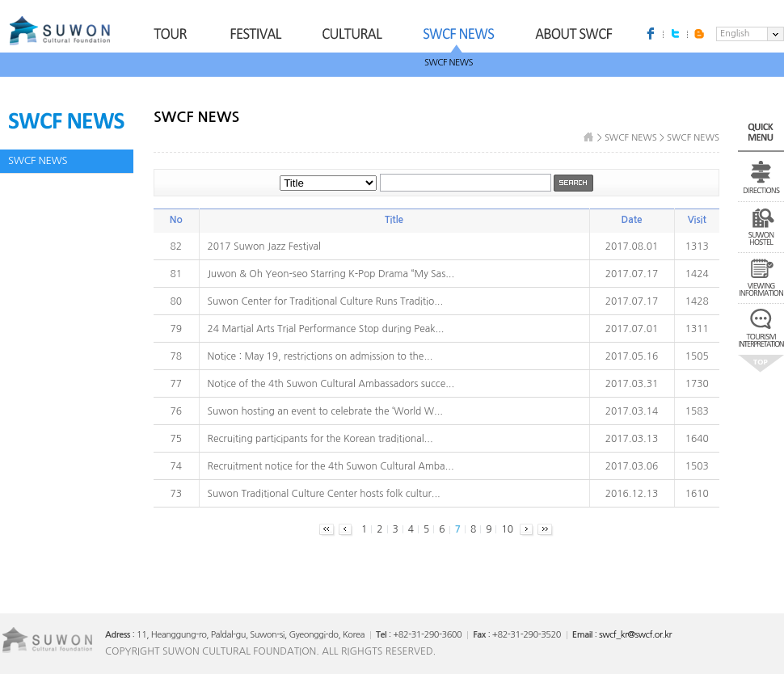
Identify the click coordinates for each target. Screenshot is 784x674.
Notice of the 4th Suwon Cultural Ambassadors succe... (331, 384)
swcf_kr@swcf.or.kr (635, 635)
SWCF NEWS (449, 63)
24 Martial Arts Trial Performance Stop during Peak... (326, 329)
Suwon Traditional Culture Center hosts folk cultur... (324, 494)
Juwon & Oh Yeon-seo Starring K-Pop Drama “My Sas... (331, 274)
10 (507, 529)
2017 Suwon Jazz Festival (264, 246)
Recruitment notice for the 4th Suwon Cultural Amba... (331, 466)
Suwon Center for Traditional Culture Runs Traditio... (326, 301)
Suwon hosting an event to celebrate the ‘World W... (325, 411)
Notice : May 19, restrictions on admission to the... (320, 356)
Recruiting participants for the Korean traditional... (320, 439)
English (735, 34)
